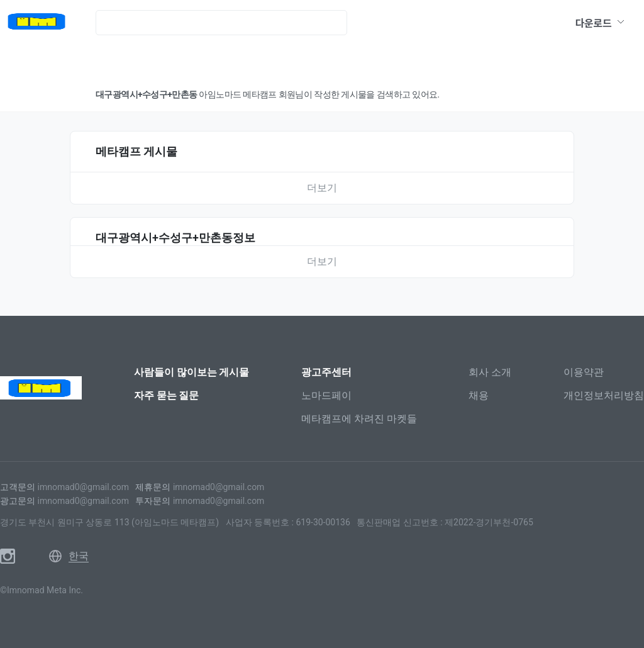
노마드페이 (326, 395)
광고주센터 (326, 372)
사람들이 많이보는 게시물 (192, 372)
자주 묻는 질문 (167, 395)
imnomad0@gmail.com (83, 487)
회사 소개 (490, 372)
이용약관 (584, 372)
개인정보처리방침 (604, 395)
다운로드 (600, 23)
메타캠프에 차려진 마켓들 (359, 419)
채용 (479, 395)
